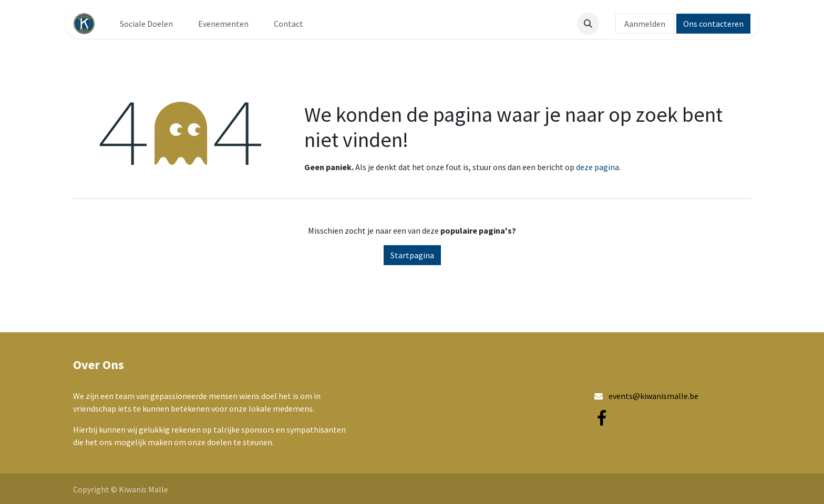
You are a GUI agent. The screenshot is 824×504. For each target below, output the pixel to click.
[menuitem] (146, 24)
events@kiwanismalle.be (653, 396)
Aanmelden (645, 24)
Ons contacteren (713, 24)
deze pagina (598, 167)
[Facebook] (602, 418)
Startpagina (412, 255)
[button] (588, 24)
